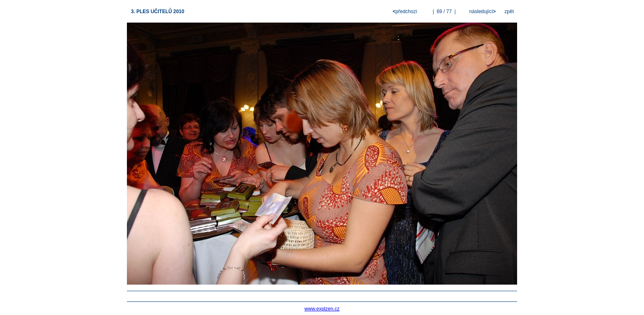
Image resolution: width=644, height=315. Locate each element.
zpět (509, 11)
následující (482, 11)
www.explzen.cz (322, 309)
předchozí (406, 11)
